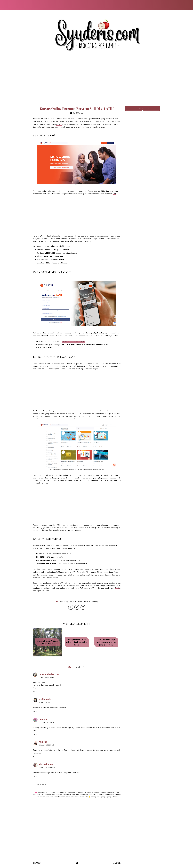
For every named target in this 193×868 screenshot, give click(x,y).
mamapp (43, 719)
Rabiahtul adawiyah (49, 674)
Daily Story (64, 602)
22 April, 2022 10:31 (46, 722)
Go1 (114, 194)
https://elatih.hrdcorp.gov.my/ (73, 341)
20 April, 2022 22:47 (47, 703)
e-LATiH (59, 124)
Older (117, 863)
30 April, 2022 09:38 (47, 768)
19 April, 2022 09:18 (46, 677)
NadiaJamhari (46, 699)
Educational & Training (88, 602)
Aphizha (43, 742)
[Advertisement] (96, 81)
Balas (36, 692)
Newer (37, 863)
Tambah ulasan (41, 784)
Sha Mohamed (46, 764)
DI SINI (118, 588)
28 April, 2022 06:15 (46, 745)
